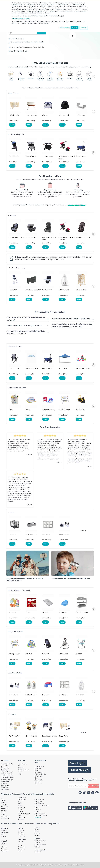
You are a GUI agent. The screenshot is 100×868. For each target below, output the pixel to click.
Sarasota (38, 808)
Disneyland (5, 818)
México (37, 839)
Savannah (38, 810)
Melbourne (5, 832)
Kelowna (4, 845)
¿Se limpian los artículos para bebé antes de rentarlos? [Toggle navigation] (26, 319)
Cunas (37, 770)
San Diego (38, 802)
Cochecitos (38, 772)
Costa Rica (22, 840)
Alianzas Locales (23, 770)
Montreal (4, 847)
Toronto (4, 849)
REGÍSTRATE (93, 786)
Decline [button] (84, 28)
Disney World (6, 816)
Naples (20, 806)
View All (83, 531)
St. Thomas (22, 836)
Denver (4, 814)
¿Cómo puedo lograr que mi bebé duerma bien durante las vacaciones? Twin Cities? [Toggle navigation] (72, 325)
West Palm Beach (41, 815)
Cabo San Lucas (40, 841)
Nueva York (22, 808)
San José (21, 842)
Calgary (4, 843)
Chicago (4, 810)
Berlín (20, 851)
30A (3, 799)
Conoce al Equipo (7, 780)
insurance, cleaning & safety (77, 205)
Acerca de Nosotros (8, 778)
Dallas (3, 812)
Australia (5, 828)
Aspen (3, 801)
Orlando (21, 811)
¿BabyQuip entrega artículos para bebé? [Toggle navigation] (24, 326)
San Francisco (39, 804)
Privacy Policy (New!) (46, 865)
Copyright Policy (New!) (59, 865)
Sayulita (37, 847)
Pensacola (21, 817)
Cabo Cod (5, 806)
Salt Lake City (39, 800)
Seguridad (38, 784)
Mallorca (37, 835)
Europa (21, 845)
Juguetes (38, 782)
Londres (37, 827)
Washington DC (40, 813)
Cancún (37, 843)
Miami (20, 804)
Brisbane (4, 830)
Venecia (37, 833)
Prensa (20, 772)
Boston (4, 805)
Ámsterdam (22, 847)
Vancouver (5, 851)
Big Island (5, 803)
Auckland (38, 852)
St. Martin (21, 834)
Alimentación (39, 776)
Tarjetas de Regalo (7, 772)
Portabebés (39, 780)
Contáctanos (6, 786)
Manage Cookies (80, 865)
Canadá (4, 841)
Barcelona (21, 849)
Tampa (37, 811)
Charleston (5, 808)
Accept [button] (75, 28)
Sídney (4, 836)
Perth (3, 834)
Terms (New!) (70, 865)
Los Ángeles (22, 800)
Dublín (37, 831)
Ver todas (38, 817)
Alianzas (21, 768)
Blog (20, 774)
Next (94, 112)
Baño (37, 778)
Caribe (20, 828)
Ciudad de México (41, 845)
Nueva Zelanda (40, 850)
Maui (20, 802)
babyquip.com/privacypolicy (21, 19)
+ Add (12, 125)
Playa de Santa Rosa (41, 806)
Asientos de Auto (40, 774)
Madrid (37, 829)
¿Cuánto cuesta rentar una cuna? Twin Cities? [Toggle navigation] (71, 319)
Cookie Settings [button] (64, 28)
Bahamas (21, 830)
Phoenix (21, 819)
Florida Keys (22, 798)
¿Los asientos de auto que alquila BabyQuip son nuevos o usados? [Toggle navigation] (26, 332)
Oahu (20, 810)
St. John (21, 832)
